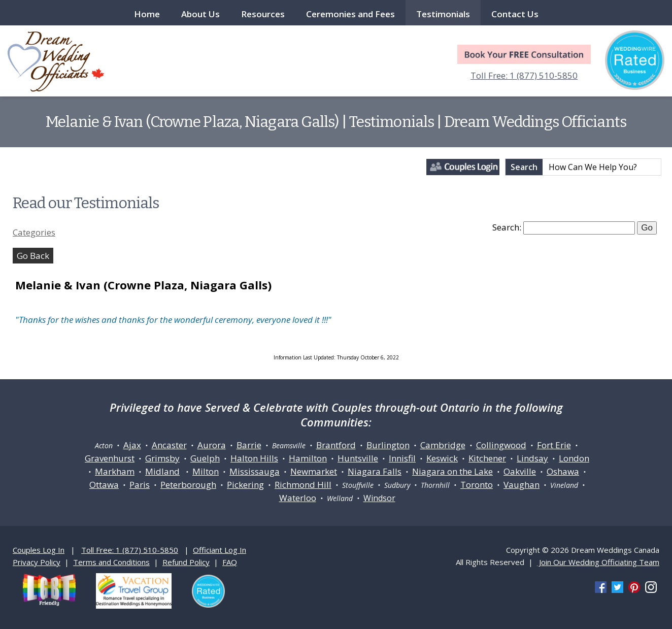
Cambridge (443, 445)
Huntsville (358, 458)
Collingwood (501, 445)
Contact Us (515, 14)
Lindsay (532, 458)
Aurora (212, 445)
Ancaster (169, 445)
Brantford (336, 445)
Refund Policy (186, 562)
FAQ (230, 562)
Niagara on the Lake (452, 471)
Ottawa (104, 485)
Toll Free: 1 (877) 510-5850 (524, 75)
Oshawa (563, 471)
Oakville (520, 471)
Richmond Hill (303, 485)
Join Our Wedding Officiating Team (598, 562)
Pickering (245, 485)
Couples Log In (39, 550)
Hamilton (308, 458)
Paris (140, 485)
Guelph (205, 458)
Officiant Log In (220, 550)
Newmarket (314, 471)
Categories (34, 232)
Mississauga (255, 471)
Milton (206, 471)
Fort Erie (554, 445)
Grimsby (162, 458)
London (574, 458)
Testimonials (443, 14)
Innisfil (402, 458)
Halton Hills (254, 458)
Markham (115, 471)
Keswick (442, 458)
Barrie (249, 445)
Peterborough (188, 485)
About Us (200, 14)
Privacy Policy (37, 562)
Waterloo (298, 498)
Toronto (477, 485)
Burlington (388, 445)
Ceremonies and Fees (350, 14)
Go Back (33, 256)
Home (147, 14)
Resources (263, 14)
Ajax (132, 445)
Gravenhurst (110, 458)
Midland (162, 471)
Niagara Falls (375, 471)
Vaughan (522, 485)
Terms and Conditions (111, 562)
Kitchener (487, 458)
